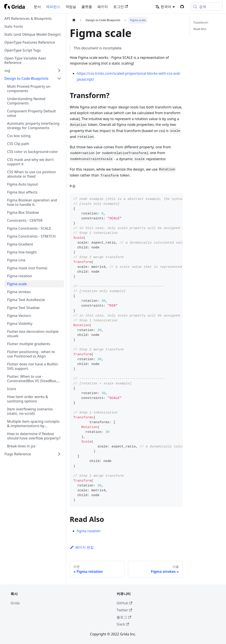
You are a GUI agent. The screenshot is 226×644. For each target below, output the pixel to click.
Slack (123, 624)
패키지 (103, 7)
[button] (33, 71)
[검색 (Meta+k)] (207, 7)
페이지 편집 (82, 547)
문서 (37, 7)
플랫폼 (87, 7)
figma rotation (89, 531)
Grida (15, 603)
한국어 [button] (163, 7)
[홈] (74, 20)
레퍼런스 (53, 7)
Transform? (201, 22)
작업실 (71, 7)
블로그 (124, 617)
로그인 (121, 7)
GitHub (124, 603)
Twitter (124, 610)
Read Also (200, 29)
